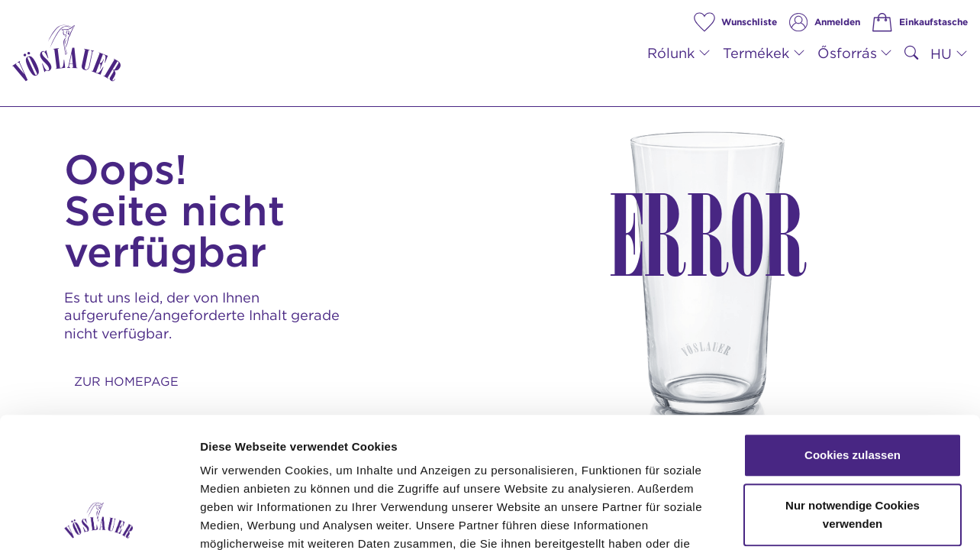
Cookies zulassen (853, 333)
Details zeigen (812, 520)
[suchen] (911, 53)
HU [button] (941, 53)
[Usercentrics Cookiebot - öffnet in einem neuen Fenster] (99, 520)
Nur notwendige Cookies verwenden (853, 392)
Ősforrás (847, 53)
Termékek (756, 53)
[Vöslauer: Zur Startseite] (66, 53)
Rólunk (671, 53)
